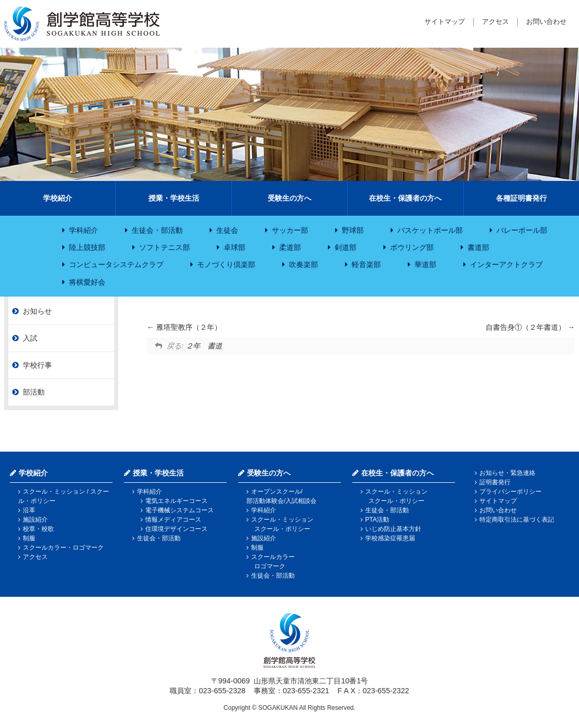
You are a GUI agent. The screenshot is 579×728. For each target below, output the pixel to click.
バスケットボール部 (430, 230)
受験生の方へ (289, 198)
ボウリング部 (412, 247)
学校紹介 (58, 198)
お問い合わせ (546, 22)
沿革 (29, 510)
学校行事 (37, 365)
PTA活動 (377, 520)
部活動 (34, 392)
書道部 (478, 247)
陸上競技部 (87, 247)
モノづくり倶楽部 (226, 264)
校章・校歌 (38, 529)
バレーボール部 (522, 230)
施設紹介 (35, 520)
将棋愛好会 (87, 282)
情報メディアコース (173, 520)
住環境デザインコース (176, 529)
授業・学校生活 (174, 198)
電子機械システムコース (180, 510)
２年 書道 (204, 346)
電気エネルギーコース (176, 501)
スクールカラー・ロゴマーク (63, 548)
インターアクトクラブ (506, 264)
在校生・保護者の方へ (405, 198)
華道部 (425, 264)
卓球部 (235, 247)
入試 (30, 338)
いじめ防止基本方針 (393, 529)
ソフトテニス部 (164, 247)
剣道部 (346, 247)
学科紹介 (84, 230)
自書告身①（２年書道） (530, 327)
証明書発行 (495, 482)
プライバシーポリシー (511, 492)
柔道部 (290, 247)
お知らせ (37, 311)
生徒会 (227, 230)
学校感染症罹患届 (390, 538)
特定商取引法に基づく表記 (517, 520)
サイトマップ (445, 22)
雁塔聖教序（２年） (184, 327)
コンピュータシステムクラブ (116, 264)
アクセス (495, 22)
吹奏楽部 (304, 264)
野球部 (353, 230)
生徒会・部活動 (157, 230)
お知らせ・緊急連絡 (507, 473)
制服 (29, 538)
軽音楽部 (366, 264)
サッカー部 (290, 230)
